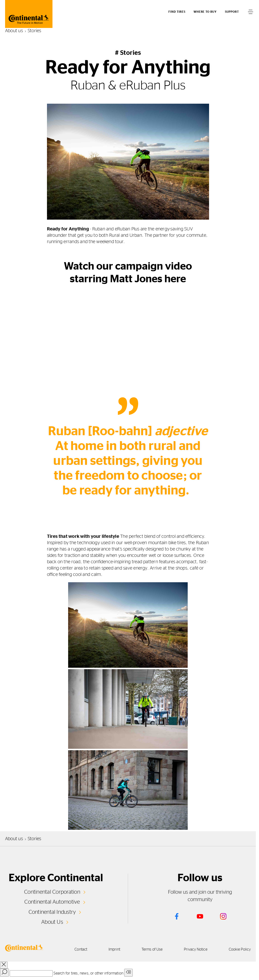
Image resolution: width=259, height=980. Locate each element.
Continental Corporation (52, 892)
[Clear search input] (128, 973)
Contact (81, 950)
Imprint (114, 950)
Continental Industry (52, 912)
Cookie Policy (240, 950)
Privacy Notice (196, 950)
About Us (52, 922)
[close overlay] (4, 965)
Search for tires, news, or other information (88, 973)
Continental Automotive (52, 902)
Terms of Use (152, 950)
